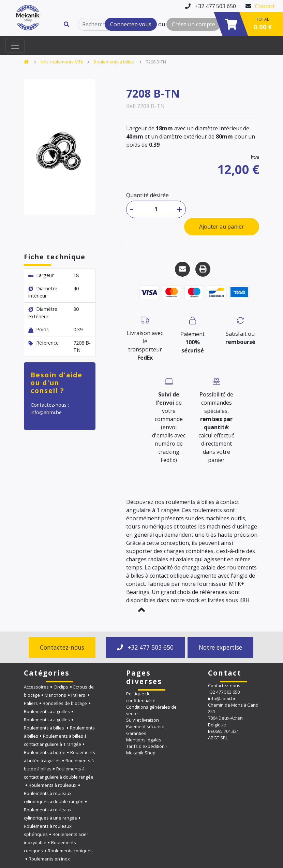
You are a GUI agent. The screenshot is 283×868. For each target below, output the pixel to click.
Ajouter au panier (222, 227)
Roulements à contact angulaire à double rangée (59, 773)
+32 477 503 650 (145, 647)
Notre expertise (220, 647)
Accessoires (36, 687)
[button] (141, 610)
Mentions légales (144, 740)
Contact (265, 6)
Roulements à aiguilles (47, 711)
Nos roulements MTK (62, 62)
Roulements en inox (49, 859)
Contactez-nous (62, 647)
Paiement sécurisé (145, 726)
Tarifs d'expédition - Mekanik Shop (147, 749)
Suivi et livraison (143, 720)
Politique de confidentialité (141, 697)
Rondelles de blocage (65, 703)
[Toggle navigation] (15, 46)
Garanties (136, 733)
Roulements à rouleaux (53, 785)
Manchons (55, 695)
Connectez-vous (131, 24)
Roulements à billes (114, 62)
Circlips (61, 687)
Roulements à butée (45, 752)
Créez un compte (193, 24)
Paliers (79, 695)
